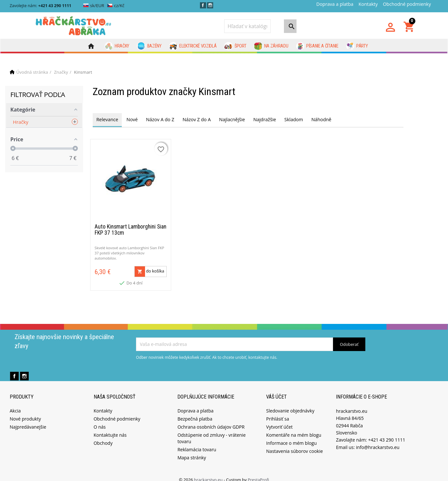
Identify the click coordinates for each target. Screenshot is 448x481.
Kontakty (368, 4)
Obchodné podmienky (407, 4)
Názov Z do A (197, 119)
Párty (357, 46)
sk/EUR (94, 5)
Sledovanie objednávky (290, 404)
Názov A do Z (160, 119)
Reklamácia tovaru (197, 442)
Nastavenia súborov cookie (294, 444)
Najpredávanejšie (28, 420)
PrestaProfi (258, 473)
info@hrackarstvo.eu (378, 440)
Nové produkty (25, 412)
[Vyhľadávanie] (247, 26)
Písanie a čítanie (317, 46)
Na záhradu (271, 46)
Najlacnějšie (232, 119)
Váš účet (276, 390)
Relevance (107, 119)
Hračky (117, 46)
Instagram (210, 5)
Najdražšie (265, 119)
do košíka (150, 264)
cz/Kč (116, 5)
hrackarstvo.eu (209, 473)
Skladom (294, 119)
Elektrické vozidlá (193, 46)
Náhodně (321, 119)
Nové (132, 119)
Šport (235, 46)
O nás (100, 420)
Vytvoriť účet (279, 420)
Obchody (103, 436)
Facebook (203, 5)
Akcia (15, 404)
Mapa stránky (192, 450)
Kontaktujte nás (110, 428)
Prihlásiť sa (278, 412)
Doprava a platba (335, 4)
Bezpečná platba (195, 412)
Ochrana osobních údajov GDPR (211, 420)
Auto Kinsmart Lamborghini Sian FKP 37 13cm (130, 223)
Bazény (149, 46)
